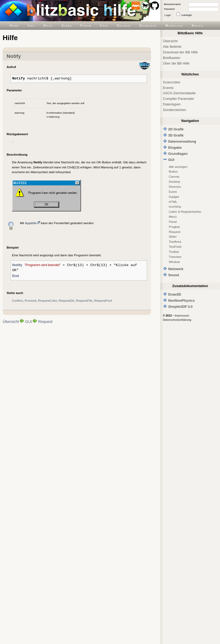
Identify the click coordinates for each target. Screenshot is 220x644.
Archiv (198, 25)
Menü (173, 217)
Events (168, 88)
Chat (104, 25)
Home (14, 25)
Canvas (174, 176)
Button (173, 171)
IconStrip (175, 206)
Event (173, 192)
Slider (173, 236)
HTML (173, 202)
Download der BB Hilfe (180, 52)
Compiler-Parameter (179, 99)
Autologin (187, 15)
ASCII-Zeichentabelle (179, 93)
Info (31, 25)
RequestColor (47, 300)
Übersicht (11, 322)
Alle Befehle (172, 47)
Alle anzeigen (178, 167)
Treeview (175, 257)
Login (168, 15)
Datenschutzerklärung (177, 320)
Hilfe (48, 25)
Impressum (182, 316)
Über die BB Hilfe (176, 63)
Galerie (124, 25)
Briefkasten (172, 58)
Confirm (17, 300)
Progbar (174, 227)
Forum (86, 25)
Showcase (148, 25)
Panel (173, 222)
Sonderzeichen (174, 110)
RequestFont (103, 300)
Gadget (174, 197)
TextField (175, 247)
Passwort (169, 9)
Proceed (31, 300)
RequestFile (84, 300)
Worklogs (174, 25)
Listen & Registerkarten (185, 212)
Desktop (174, 182)
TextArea (175, 242)
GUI (29, 322)
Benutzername (172, 4)
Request (45, 322)
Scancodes (172, 82)
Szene (67, 25)
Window (174, 262)
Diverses (175, 187)
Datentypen (172, 104)
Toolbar (174, 252)
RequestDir (66, 300)
